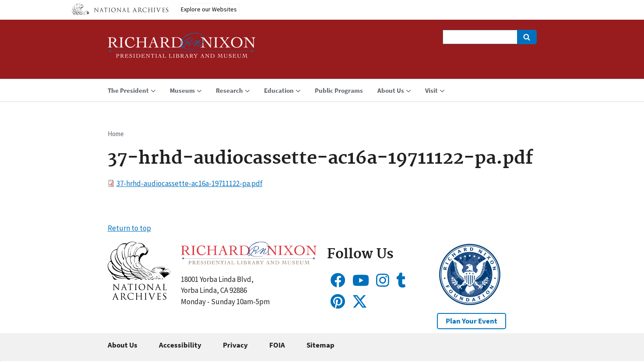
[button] (139, 297)
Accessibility (180, 345)
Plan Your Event (472, 321)
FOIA (277, 345)
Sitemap (320, 345)
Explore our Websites (209, 9)
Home (116, 134)
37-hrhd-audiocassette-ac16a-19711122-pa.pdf (190, 183)
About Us (123, 345)
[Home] (182, 49)
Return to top (129, 228)
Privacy (235, 345)
